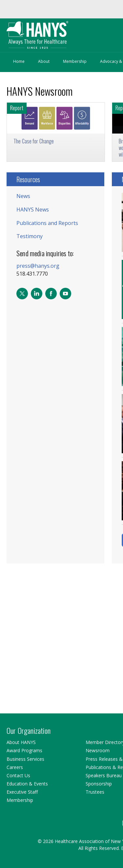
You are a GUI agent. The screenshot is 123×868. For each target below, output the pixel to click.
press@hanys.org (38, 266)
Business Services (25, 759)
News (23, 196)
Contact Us (18, 775)
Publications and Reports (47, 223)
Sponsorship (99, 784)
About (44, 61)
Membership (75, 61)
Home (19, 61)
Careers (15, 767)
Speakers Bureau (104, 775)
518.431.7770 (32, 274)
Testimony (30, 236)
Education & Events (27, 784)
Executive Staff (22, 792)
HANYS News (33, 210)
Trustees (95, 792)
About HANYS (21, 742)
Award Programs (24, 750)
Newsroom (98, 750)
